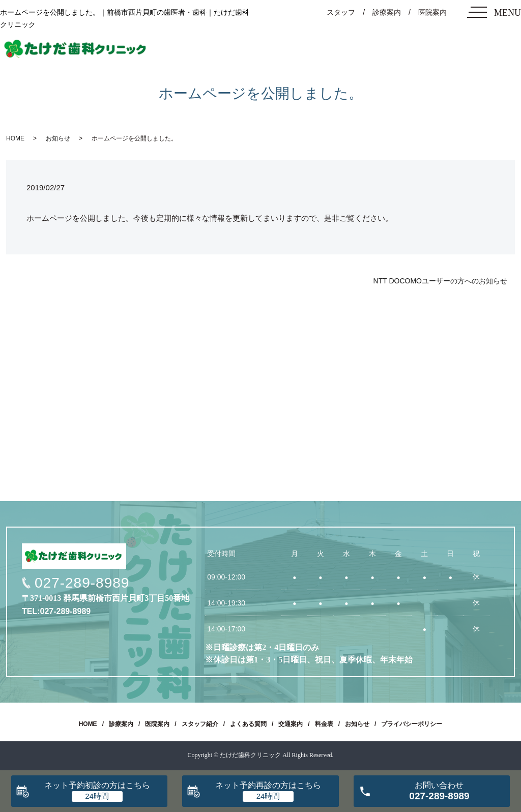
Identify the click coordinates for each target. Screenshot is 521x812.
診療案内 (387, 12)
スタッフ (341, 12)
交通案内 (291, 724)
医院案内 (432, 12)
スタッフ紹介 (200, 724)
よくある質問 (248, 724)
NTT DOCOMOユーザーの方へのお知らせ (440, 281)
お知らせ (58, 138)
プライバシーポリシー (412, 724)
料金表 (324, 724)
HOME (15, 138)
